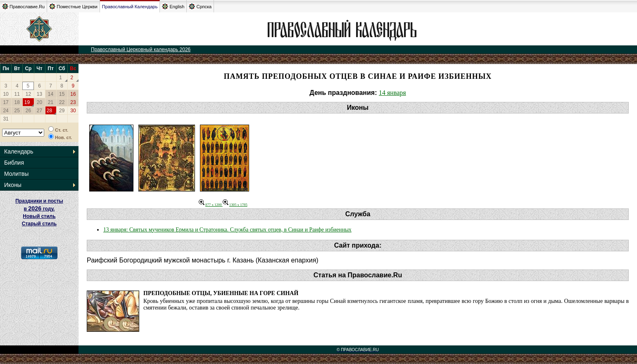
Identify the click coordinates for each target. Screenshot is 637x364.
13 (39, 94)
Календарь (19, 151)
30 (73, 111)
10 (6, 94)
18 (17, 102)
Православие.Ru (23, 6)
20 (39, 102)
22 (62, 102)
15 (62, 94)
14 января (392, 93)
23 (73, 102)
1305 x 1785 (235, 205)
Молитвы (16, 174)
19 (27, 102)
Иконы (13, 185)
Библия (14, 163)
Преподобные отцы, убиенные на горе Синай (221, 293)
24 (6, 111)
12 (28, 94)
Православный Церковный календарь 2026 (141, 50)
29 (62, 111)
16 (73, 94)
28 (49, 111)
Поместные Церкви (73, 6)
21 (51, 102)
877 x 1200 (211, 205)
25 (17, 111)
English (173, 6)
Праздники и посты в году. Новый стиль (39, 209)
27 (39, 111)
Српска (200, 6)
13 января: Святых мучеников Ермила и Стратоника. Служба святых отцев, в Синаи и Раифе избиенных (227, 230)
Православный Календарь (130, 7)
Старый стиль (39, 224)
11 (17, 94)
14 (51, 94)
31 (6, 119)
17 (6, 102)
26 (28, 111)
